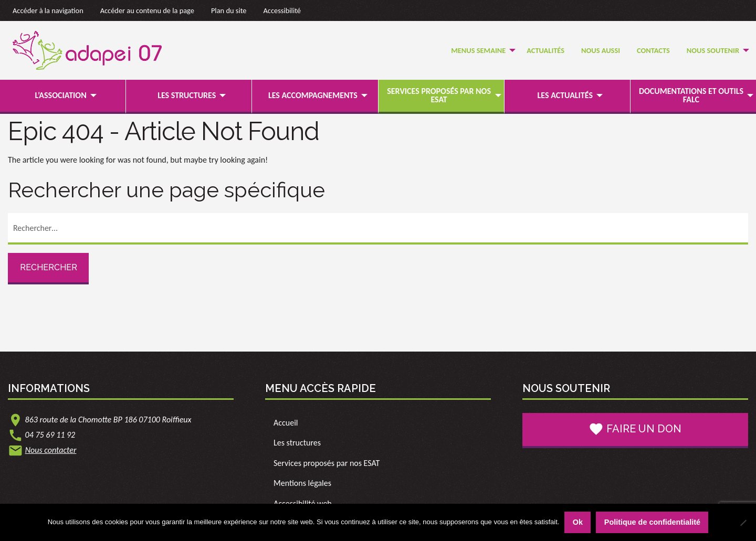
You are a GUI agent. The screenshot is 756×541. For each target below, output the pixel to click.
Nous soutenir (713, 50)
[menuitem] (480, 51)
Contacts (653, 50)
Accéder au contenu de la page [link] (147, 10)
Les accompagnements (313, 95)
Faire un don (635, 429)
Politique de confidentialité (652, 522)
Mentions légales (302, 483)
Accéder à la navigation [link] (48, 10)
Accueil (286, 423)
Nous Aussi (601, 50)
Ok (578, 522)
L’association (60, 95)
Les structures (187, 95)
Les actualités (565, 95)
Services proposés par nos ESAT (439, 95)
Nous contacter (51, 450)
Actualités (545, 50)
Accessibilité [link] (282, 10)
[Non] (743, 523)
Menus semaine (478, 50)
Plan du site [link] (229, 10)
